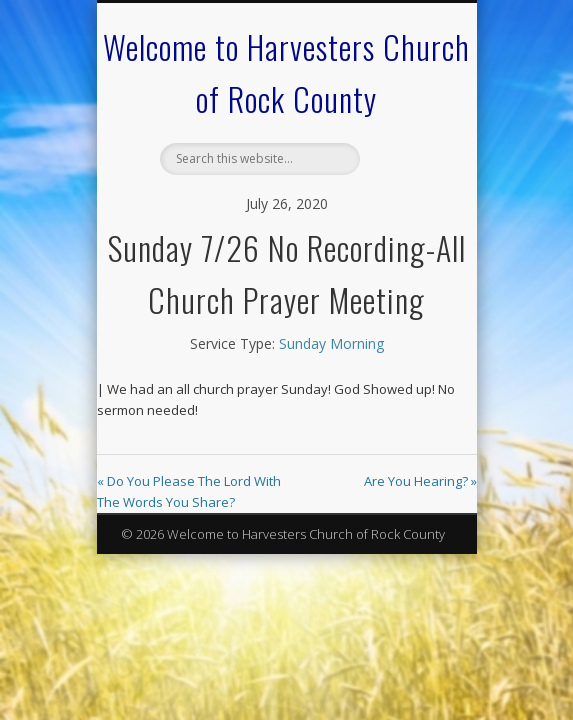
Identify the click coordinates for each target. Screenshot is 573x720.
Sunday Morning (331, 343)
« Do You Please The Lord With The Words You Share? (189, 491)
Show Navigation (403, 179)
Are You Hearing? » (420, 481)
